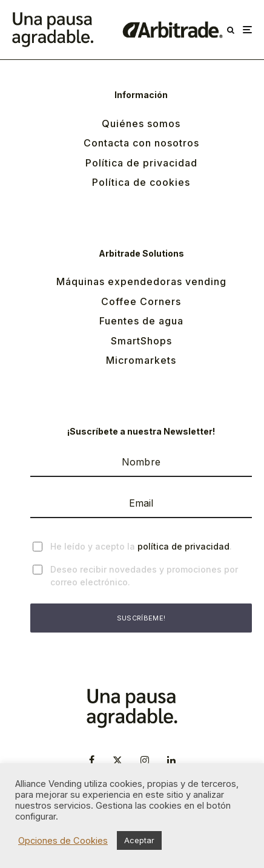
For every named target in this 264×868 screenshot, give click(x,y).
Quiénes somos (141, 123)
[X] (117, 760)
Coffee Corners (141, 301)
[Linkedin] (171, 760)
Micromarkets (141, 360)
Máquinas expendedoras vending (141, 281)
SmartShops (141, 341)
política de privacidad (183, 546)
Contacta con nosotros (141, 143)
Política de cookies (141, 182)
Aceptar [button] (139, 840)
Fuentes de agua (141, 321)
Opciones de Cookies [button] (63, 841)
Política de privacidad (141, 163)
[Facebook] (92, 760)
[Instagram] (145, 760)
